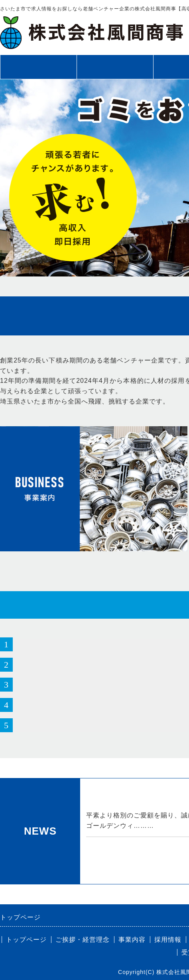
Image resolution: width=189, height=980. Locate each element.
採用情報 (168, 940)
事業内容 (132, 940)
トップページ (38, 67)
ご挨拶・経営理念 (115, 67)
